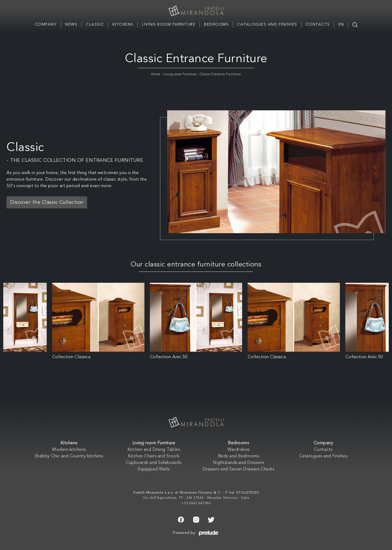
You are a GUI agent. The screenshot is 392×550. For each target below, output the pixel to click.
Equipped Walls (154, 469)
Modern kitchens (69, 450)
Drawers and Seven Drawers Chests (238, 469)
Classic (95, 25)
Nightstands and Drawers (238, 463)
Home (156, 74)
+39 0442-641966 (196, 503)
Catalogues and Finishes (267, 25)
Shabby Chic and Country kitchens (69, 456)
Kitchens (123, 25)
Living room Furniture (169, 25)
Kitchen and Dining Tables (154, 450)
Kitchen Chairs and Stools (154, 456)
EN (341, 25)
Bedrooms (216, 25)
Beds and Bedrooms (239, 456)
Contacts (318, 25)
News (71, 25)
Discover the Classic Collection (47, 202)
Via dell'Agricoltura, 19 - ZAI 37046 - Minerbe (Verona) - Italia (196, 498)
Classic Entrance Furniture (220, 74)
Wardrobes (238, 450)
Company (46, 25)
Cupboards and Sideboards (154, 463)
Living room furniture (180, 74)
